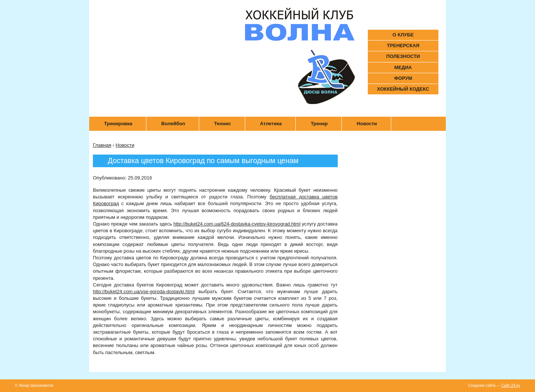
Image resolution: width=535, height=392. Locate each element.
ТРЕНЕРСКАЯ (403, 46)
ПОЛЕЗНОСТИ (403, 56)
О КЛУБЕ (403, 35)
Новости (367, 124)
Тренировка (118, 124)
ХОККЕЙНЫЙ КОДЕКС (403, 89)
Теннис (222, 124)
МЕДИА (403, 67)
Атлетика (271, 124)
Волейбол (173, 124)
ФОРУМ (403, 78)
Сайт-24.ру (511, 385)
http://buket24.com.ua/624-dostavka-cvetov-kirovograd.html (237, 224)
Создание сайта (482, 385)
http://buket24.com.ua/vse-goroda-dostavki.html (144, 291)
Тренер (319, 124)
